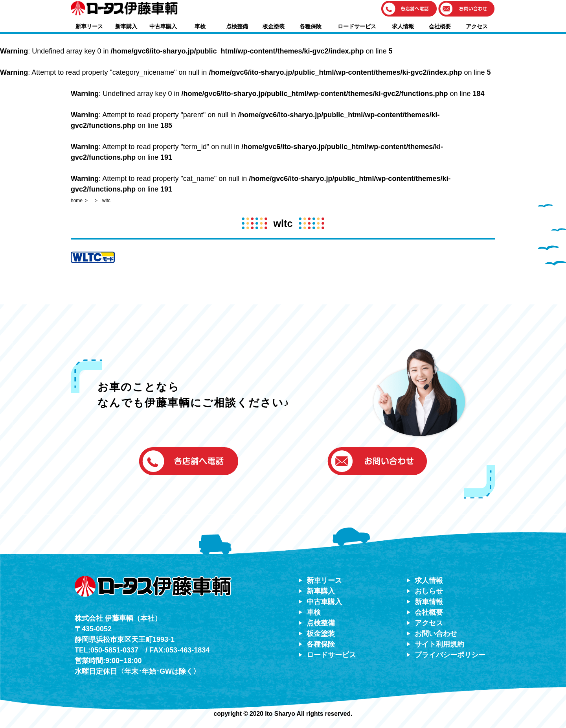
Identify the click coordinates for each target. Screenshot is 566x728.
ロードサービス (357, 26)
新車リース (89, 26)
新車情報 (429, 602)
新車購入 (126, 26)
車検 (200, 26)
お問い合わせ (436, 634)
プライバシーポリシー (450, 655)
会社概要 (440, 26)
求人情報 (403, 26)
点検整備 (237, 26)
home (77, 201)
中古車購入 (163, 26)
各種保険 (311, 26)
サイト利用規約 (439, 644)
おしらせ (429, 591)
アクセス (477, 26)
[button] (409, 9)
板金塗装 (274, 26)
